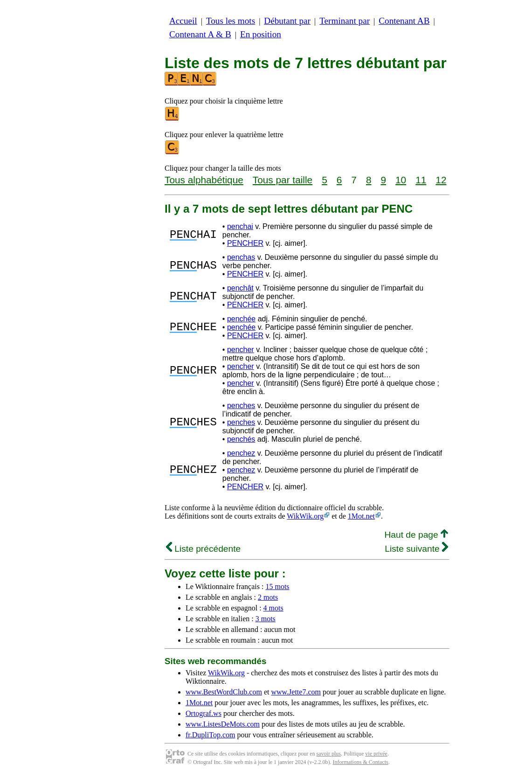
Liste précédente (203, 549)
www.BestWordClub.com (224, 692)
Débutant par (287, 21)
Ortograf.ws (204, 713)
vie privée (376, 754)
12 (441, 180)
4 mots (273, 608)
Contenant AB (404, 21)
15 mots (277, 586)
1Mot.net (361, 516)
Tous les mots (231, 21)
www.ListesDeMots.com (223, 724)
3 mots (266, 619)
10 (401, 180)
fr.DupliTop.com (210, 735)
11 (421, 180)
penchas (241, 257)
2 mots (268, 597)
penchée (241, 319)
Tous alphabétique (204, 180)
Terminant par (345, 21)
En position (261, 34)
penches (241, 406)
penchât (240, 288)
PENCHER (245, 243)
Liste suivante (416, 549)
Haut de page (416, 535)
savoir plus (329, 754)
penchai (240, 226)
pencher (241, 350)
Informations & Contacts (360, 762)
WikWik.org (305, 516)
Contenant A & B (200, 34)
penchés (241, 439)
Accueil (183, 21)
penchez (241, 453)
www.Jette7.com (296, 692)
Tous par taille (283, 180)
